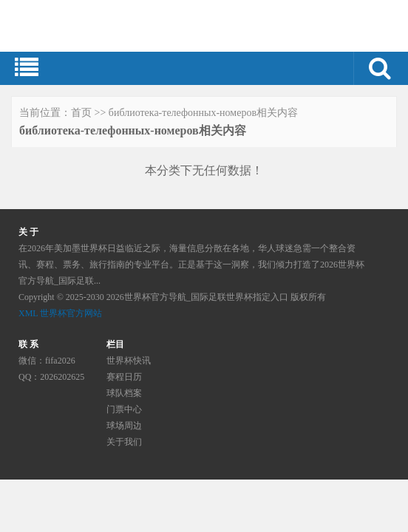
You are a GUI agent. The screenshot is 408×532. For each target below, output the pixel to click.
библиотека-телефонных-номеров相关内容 (203, 113)
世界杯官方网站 (71, 313)
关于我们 (124, 442)
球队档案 (124, 393)
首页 (81, 113)
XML (28, 313)
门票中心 (124, 409)
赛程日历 (124, 377)
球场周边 (124, 426)
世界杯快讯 (129, 361)
